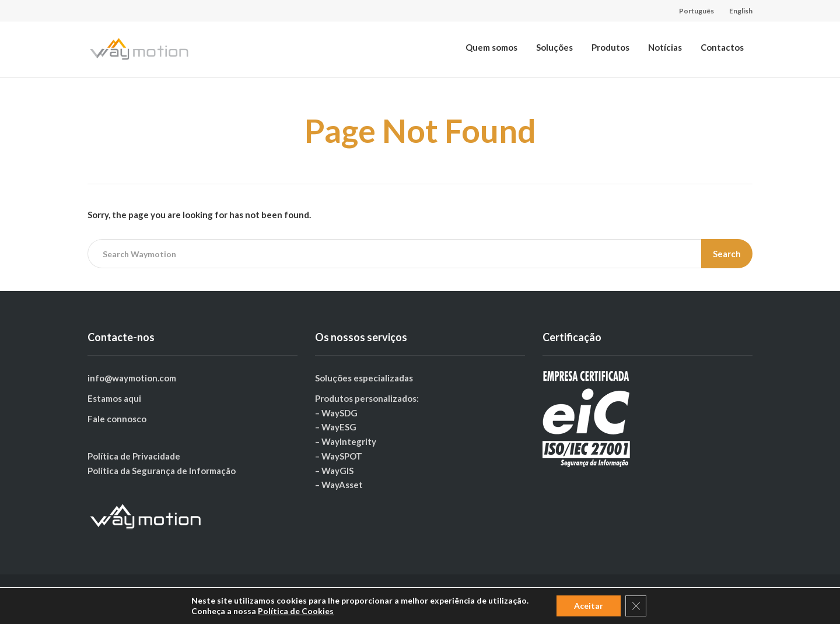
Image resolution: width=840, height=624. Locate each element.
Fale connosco (117, 419)
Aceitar (589, 606)
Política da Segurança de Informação (162, 471)
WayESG (339, 427)
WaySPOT (342, 456)
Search (727, 254)
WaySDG (339, 413)
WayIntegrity (349, 441)
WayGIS (337, 471)
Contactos (722, 47)
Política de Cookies (296, 611)
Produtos (610, 47)
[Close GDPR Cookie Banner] (636, 606)
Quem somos (491, 47)
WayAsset (342, 485)
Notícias (665, 47)
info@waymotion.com (132, 378)
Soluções (554, 47)
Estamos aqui (114, 398)
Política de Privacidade (134, 456)
